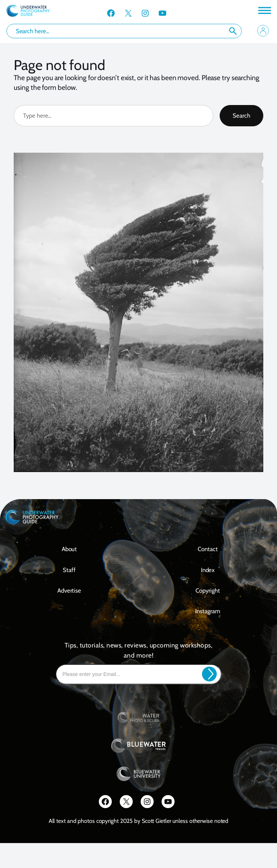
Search (233, 31)
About (69, 549)
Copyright (208, 590)
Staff (69, 570)
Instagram (208, 611)
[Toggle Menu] (264, 10)
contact (208, 549)
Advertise (69, 590)
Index (208, 570)
